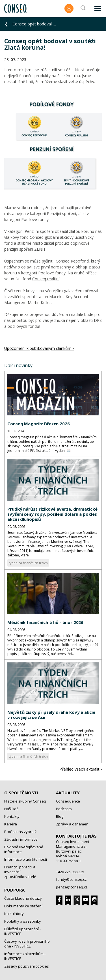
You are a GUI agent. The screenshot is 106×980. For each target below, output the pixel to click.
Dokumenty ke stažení (23, 906)
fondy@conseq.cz (71, 879)
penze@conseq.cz (72, 887)
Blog (60, 816)
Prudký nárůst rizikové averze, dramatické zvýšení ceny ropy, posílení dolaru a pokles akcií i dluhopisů (52, 514)
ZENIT (40, 249)
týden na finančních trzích (28, 563)
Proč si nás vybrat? (20, 832)
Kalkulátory (14, 914)
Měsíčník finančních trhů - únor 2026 (45, 622)
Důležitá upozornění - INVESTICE (22, 931)
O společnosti (21, 793)
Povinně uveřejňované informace (24, 849)
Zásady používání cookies (27, 966)
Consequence (68, 801)
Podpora (14, 890)
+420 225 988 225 (70, 872)
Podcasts (64, 809)
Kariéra (11, 824)
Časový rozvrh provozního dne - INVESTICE (27, 944)
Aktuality (68, 793)
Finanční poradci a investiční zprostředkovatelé (20, 872)
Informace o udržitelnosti (26, 859)
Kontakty (12, 816)
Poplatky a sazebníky (23, 921)
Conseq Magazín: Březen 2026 (39, 424)
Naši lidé (11, 809)
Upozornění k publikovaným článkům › (39, 348)
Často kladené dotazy (23, 898)
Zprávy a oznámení (73, 824)
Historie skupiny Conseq (25, 801)
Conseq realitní (46, 279)
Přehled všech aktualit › (81, 769)
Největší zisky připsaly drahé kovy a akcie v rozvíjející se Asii (51, 715)
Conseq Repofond (72, 261)
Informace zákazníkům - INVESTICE (25, 956)
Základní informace (21, 839)
